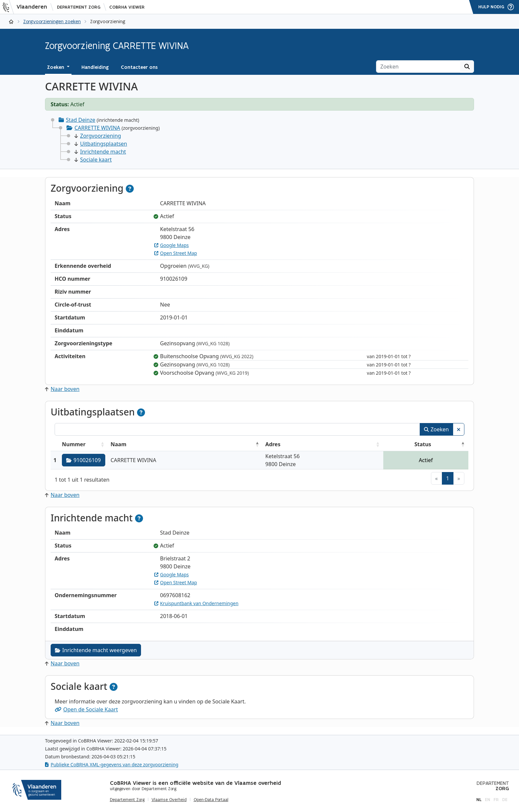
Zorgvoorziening (98, 136)
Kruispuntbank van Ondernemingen (196, 603)
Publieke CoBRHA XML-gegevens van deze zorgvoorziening (112, 764)
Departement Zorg (79, 7)
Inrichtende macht (100, 152)
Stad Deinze (81, 120)
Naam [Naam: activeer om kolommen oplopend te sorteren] (118, 444)
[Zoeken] (418, 67)
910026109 (83, 460)
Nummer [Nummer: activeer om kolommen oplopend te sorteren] (74, 444)
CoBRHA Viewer (127, 7)
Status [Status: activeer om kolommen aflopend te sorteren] (423, 444)
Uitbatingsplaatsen (101, 144)
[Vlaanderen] (27, 7)
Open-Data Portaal (211, 800)
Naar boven (62, 389)
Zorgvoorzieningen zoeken (52, 21)
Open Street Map (176, 253)
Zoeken (436, 429)
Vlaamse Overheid (169, 800)
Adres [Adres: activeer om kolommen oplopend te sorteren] (273, 444)
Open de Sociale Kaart (86, 709)
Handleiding (95, 67)
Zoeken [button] (56, 67)
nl (479, 800)
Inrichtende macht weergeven (96, 650)
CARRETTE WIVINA (97, 128)
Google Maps (172, 245)
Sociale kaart (93, 160)
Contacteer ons (139, 67)
